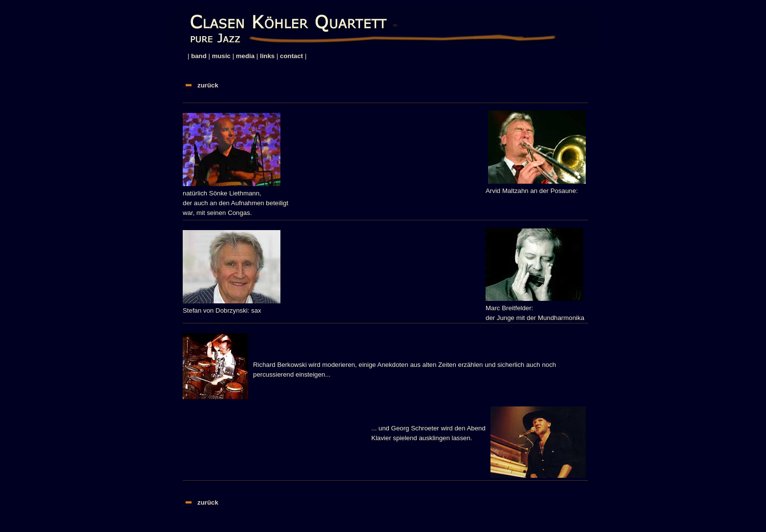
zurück (208, 85)
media (245, 56)
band (199, 56)
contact (291, 56)
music (221, 56)
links (267, 56)
